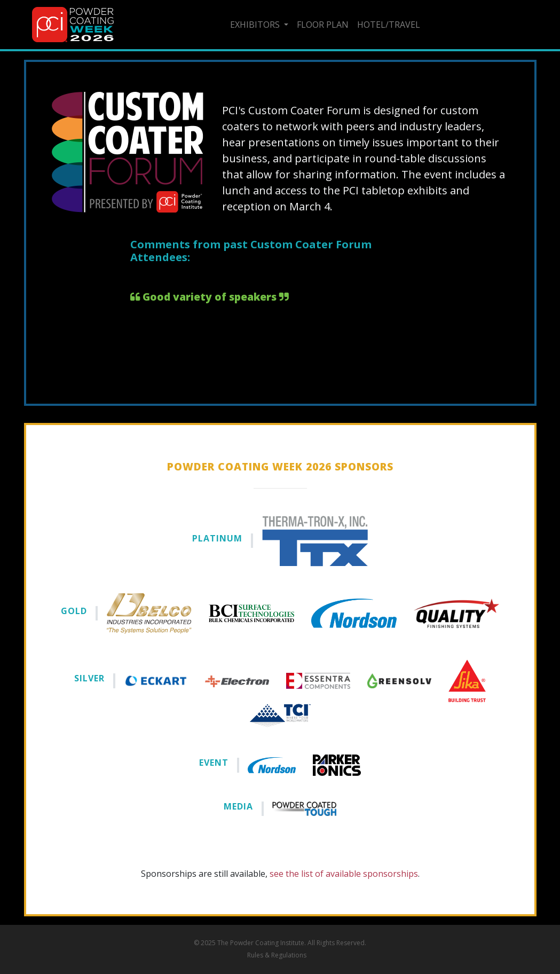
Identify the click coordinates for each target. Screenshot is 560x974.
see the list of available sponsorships (344, 874)
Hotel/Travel (389, 25)
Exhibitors (256, 25)
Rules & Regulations (277, 955)
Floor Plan (323, 25)
